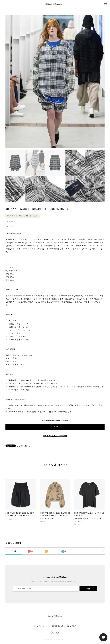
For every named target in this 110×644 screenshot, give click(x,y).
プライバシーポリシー (41, 626)
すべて (14, 551)
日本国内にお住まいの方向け (55, 436)
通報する (27, 446)
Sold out (55, 427)
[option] (55, 81)
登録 (88, 589)
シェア (19, 446)
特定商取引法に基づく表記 (61, 626)
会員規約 (73, 626)
